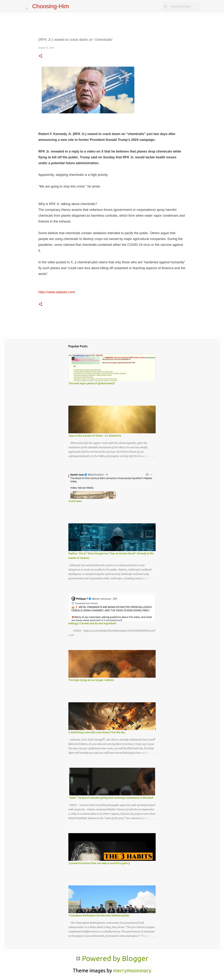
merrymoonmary (132, 970)
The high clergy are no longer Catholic (91, 680)
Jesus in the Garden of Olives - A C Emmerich (95, 436)
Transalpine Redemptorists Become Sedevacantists (99, 915)
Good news (75, 501)
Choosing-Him (51, 6)
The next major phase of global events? (92, 383)
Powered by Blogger (112, 958)
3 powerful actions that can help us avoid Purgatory (99, 863)
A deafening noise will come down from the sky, (97, 732)
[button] (41, 56)
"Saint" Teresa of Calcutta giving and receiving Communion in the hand (111, 798)
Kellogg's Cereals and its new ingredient (92, 623)
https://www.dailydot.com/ (57, 292)
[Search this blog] (180, 6)
